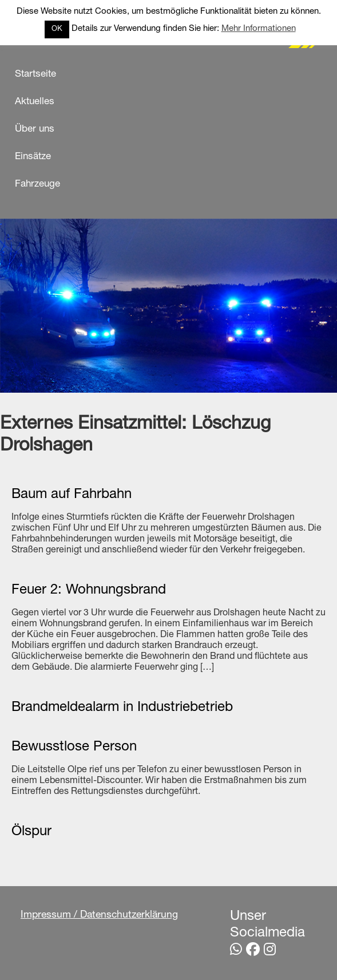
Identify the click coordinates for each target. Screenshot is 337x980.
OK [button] (57, 29)
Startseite (35, 75)
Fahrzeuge (37, 185)
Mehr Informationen (259, 29)
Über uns (35, 130)
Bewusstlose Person (74, 748)
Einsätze (33, 157)
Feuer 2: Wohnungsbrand (89, 591)
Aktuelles (35, 102)
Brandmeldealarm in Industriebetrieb (122, 708)
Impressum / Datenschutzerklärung (99, 915)
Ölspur (31, 832)
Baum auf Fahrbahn (72, 495)
